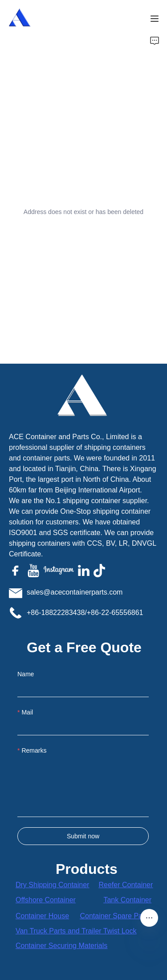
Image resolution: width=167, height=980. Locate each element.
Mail (27, 712)
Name (26, 674)
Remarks (34, 750)
